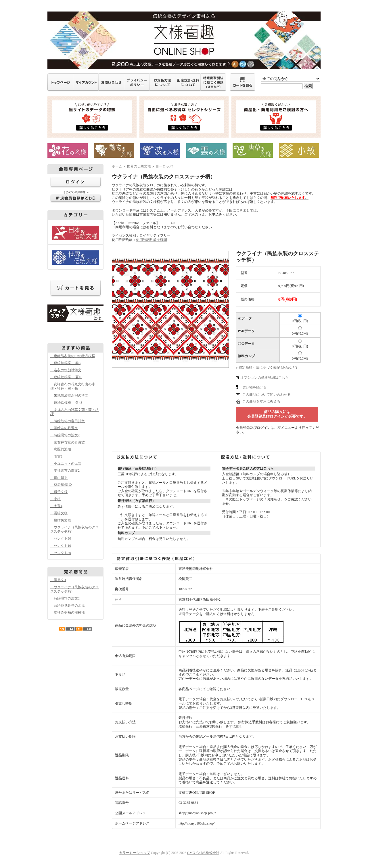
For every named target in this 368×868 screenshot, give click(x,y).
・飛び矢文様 (61, 520)
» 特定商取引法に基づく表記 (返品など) (267, 368)
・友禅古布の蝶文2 (65, 471)
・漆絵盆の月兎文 (64, 428)
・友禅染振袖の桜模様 (68, 612)
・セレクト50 (61, 553)
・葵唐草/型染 (61, 485)
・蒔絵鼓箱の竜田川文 (68, 421)
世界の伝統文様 (139, 166)
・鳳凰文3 (58, 580)
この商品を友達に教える (261, 401)
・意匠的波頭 (61, 449)
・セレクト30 (61, 538)
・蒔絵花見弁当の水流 (68, 606)
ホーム (117, 166)
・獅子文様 (59, 492)
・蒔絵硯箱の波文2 (65, 435)
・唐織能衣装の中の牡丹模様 (73, 356)
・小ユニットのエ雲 (66, 464)
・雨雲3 (56, 456)
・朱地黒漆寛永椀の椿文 (69, 395)
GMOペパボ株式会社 (203, 853)
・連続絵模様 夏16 (66, 377)
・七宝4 (56, 506)
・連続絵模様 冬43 (66, 403)
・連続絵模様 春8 (65, 363)
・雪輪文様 (59, 513)
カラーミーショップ (135, 853)
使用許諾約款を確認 (152, 240)
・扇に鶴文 (59, 478)
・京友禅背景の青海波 (68, 442)
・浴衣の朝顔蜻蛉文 (66, 370)
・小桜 (55, 499)
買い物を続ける (254, 387)
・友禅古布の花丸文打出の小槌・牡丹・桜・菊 (73, 386)
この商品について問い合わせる (267, 395)
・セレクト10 (61, 546)
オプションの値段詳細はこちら (264, 378)
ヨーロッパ (164, 166)
